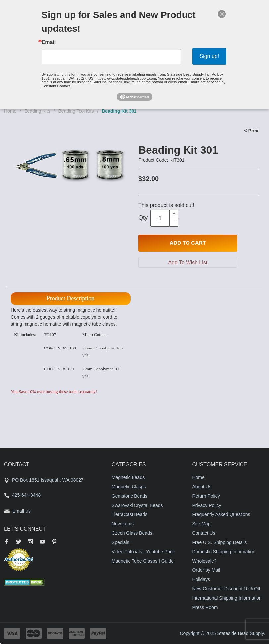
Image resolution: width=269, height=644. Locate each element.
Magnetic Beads (128, 477)
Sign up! (209, 56)
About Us (202, 487)
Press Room (205, 607)
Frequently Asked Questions (221, 514)
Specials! (121, 542)
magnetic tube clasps (94, 324)
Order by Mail (206, 570)
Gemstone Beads (130, 496)
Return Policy (206, 496)
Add (188, 243)
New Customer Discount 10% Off (226, 589)
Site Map (201, 524)
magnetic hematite (42, 324)
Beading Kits (37, 111)
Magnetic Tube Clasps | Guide (143, 561)
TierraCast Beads (130, 514)
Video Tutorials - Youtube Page (143, 552)
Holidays (201, 579)
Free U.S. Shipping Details (219, 542)
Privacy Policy (207, 505)
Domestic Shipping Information (224, 552)
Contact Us (204, 533)
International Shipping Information (227, 598)
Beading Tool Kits (76, 111)
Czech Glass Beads (132, 533)
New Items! (123, 524)
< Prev (251, 131)
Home (10, 111)
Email (49, 42)
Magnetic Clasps (129, 487)
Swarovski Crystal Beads (137, 505)
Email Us (22, 511)
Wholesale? (204, 561)
